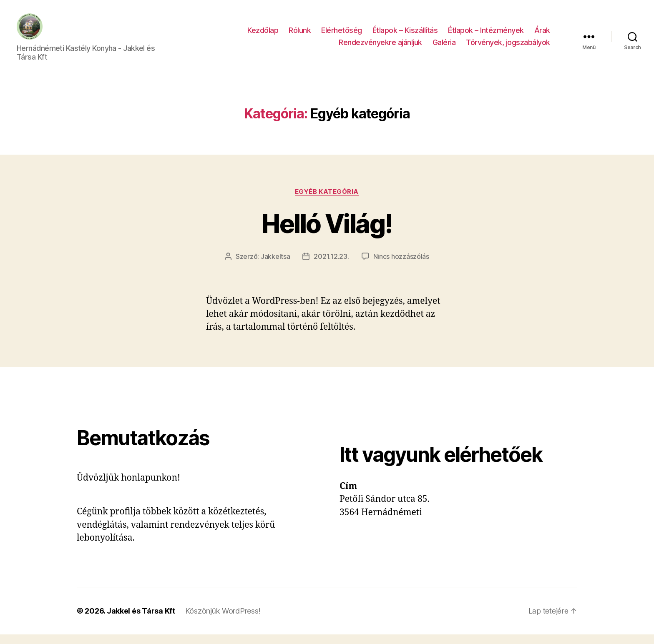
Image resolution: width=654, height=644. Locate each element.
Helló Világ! (327, 233)
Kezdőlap (263, 35)
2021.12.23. (331, 266)
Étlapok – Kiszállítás (405, 35)
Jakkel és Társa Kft (141, 620)
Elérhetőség (342, 35)
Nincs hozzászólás (401, 266)
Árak (542, 35)
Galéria (444, 47)
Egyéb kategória (327, 201)
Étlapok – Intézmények (486, 35)
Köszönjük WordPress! (223, 620)
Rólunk (300, 35)
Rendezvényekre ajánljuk (380, 47)
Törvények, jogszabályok (508, 47)
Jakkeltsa (275, 266)
